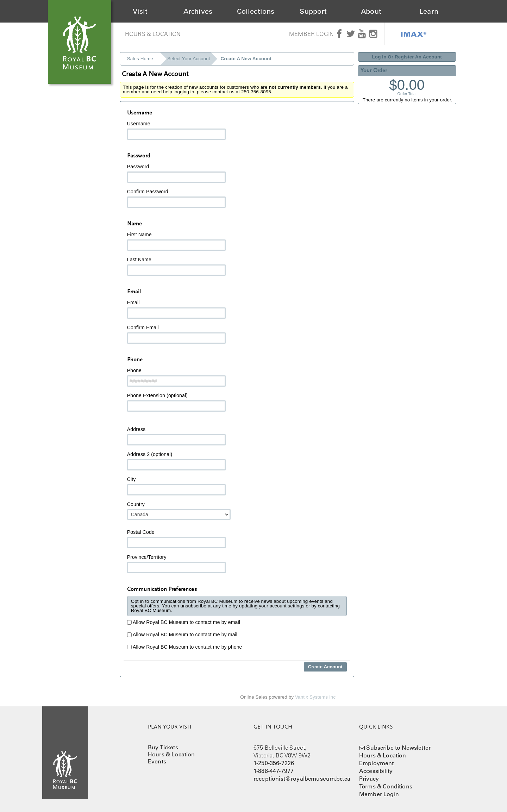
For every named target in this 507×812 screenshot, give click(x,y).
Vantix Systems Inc (315, 697)
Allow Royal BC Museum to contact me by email (184, 622)
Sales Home (140, 59)
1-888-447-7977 (274, 771)
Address (176, 436)
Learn (429, 11)
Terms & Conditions (386, 786)
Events (157, 761)
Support (313, 11)
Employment (377, 763)
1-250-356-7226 (274, 763)
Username (176, 130)
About (371, 11)
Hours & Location (153, 34)
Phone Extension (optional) (176, 402)
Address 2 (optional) (176, 461)
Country (179, 511)
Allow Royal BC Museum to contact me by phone (185, 647)
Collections (256, 11)
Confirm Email (176, 334)
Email (176, 309)
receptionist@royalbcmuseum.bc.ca (302, 779)
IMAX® (414, 34)
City (176, 486)
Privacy (369, 779)
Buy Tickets (163, 747)
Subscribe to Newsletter (398, 748)
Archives (198, 11)
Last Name (176, 266)
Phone (176, 377)
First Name (176, 241)
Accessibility (376, 771)
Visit (140, 11)
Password (176, 173)
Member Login (311, 34)
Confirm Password (176, 198)
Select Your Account (189, 59)
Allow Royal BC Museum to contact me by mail (182, 635)
